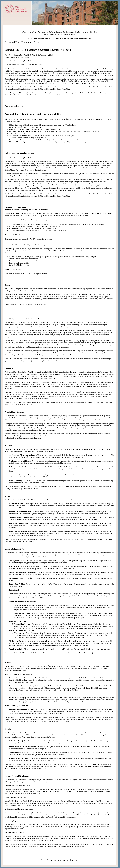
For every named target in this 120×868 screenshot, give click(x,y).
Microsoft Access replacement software (51, 180)
